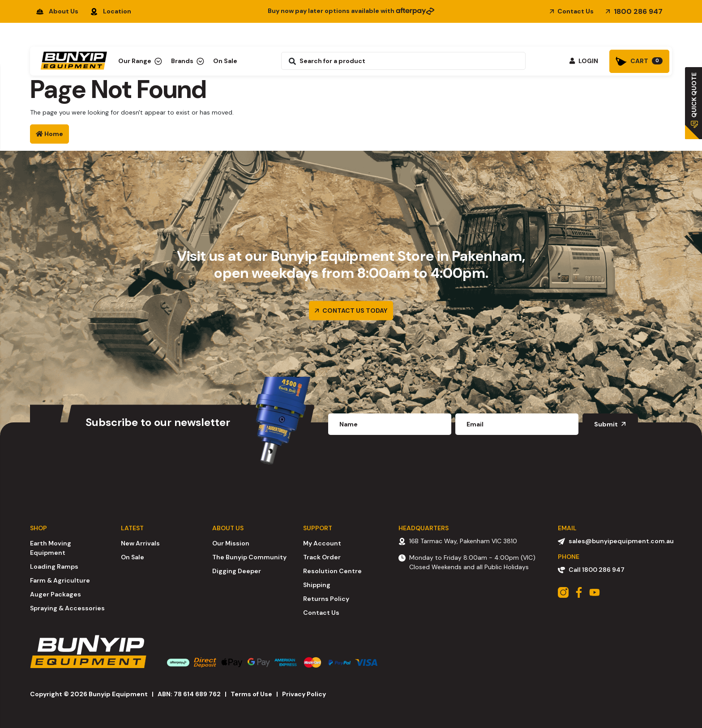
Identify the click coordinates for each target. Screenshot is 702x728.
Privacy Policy (304, 694)
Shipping (317, 585)
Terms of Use (251, 694)
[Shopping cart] (639, 61)
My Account (322, 543)
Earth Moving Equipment (51, 548)
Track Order (322, 557)
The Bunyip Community (249, 557)
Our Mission (231, 543)
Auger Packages (56, 594)
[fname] (390, 424)
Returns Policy (326, 599)
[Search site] (290, 61)
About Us (57, 11)
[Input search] (411, 61)
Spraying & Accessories (67, 608)
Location (111, 11)
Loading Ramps (54, 566)
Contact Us (572, 11)
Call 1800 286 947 (591, 570)
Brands (188, 61)
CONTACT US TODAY (351, 310)
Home (49, 134)
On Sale (225, 61)
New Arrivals (140, 543)
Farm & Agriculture (60, 580)
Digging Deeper (237, 571)
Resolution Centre (332, 571)
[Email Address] (517, 424)
